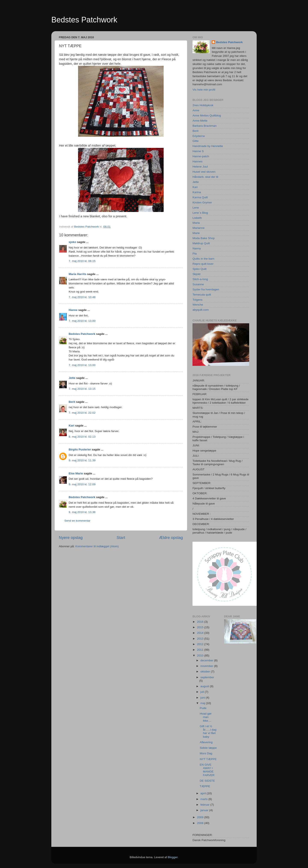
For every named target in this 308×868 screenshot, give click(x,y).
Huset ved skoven (204, 172)
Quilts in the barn (203, 259)
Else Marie (76, 473)
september (207, 677)
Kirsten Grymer (202, 202)
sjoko (72, 242)
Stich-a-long (200, 279)
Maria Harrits (78, 274)
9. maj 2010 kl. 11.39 (82, 460)
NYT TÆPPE (208, 759)
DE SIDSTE (207, 781)
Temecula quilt (202, 295)
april (204, 793)
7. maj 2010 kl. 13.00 (82, 321)
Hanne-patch (201, 156)
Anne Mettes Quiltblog (207, 115)
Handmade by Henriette (208, 146)
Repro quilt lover (203, 264)
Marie (196, 233)
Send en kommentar (77, 521)
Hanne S (198, 151)
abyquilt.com (201, 310)
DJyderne (199, 136)
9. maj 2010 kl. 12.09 (82, 484)
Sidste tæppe (208, 748)
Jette (72, 378)
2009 (201, 817)
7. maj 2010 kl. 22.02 (82, 413)
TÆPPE (205, 786)
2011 (201, 650)
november (207, 666)
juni (203, 698)
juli (203, 692)
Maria (196, 223)
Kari (71, 426)
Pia (195, 254)
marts (204, 799)
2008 (201, 823)
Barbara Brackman (205, 126)
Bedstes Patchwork (84, 20)
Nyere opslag (71, 538)
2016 (201, 622)
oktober (206, 672)
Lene (196, 208)
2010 (201, 655)
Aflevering (206, 742)
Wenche (198, 305)
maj (203, 703)
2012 (201, 644)
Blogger (173, 857)
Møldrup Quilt (201, 243)
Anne (196, 110)
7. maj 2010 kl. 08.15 (82, 261)
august (205, 686)
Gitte (196, 141)
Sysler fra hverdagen (206, 289)
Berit (72, 402)
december (207, 660)
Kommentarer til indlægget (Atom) (97, 546)
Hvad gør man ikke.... (206, 717)
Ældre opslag (171, 538)
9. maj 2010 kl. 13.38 (82, 512)
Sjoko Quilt (199, 269)
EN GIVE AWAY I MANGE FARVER (207, 770)
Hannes (198, 161)
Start (121, 538)
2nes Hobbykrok (203, 105)
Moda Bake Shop (204, 238)
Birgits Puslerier (80, 449)
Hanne (73, 310)
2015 (201, 627)
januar (205, 810)
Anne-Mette (200, 121)
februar (205, 805)
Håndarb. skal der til (205, 177)
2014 (201, 633)
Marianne (198, 228)
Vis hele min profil (204, 90)
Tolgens (198, 300)
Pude (203, 708)
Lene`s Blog (200, 213)
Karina (197, 192)
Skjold (196, 274)
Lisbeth (197, 218)
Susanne (198, 284)
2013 (201, 639)
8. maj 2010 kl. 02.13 (82, 437)
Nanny (197, 248)
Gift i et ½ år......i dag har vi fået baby (208, 731)
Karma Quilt (200, 197)
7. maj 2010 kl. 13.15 (82, 389)
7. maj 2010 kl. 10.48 (82, 297)
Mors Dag (206, 753)
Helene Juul (200, 167)
